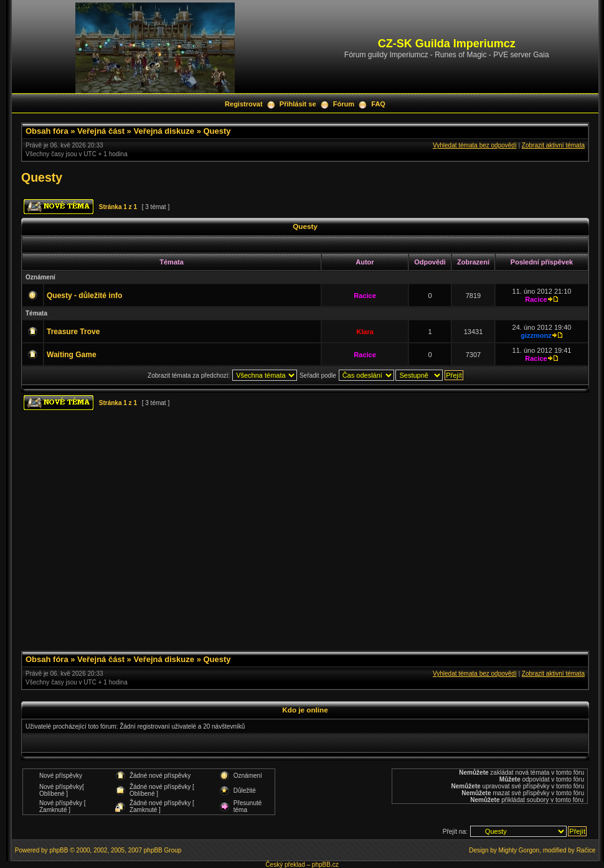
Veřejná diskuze (164, 131)
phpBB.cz (325, 865)
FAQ (378, 104)
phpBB (59, 850)
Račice (586, 850)
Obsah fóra (47, 131)
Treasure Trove (73, 332)
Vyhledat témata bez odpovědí (475, 145)
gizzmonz (536, 335)
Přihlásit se (298, 104)
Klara (365, 332)
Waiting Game (72, 355)
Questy (217, 131)
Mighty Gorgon (519, 850)
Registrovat (244, 104)
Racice (365, 296)
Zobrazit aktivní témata (553, 145)
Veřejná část (101, 131)
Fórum (344, 104)
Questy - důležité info (84, 296)
